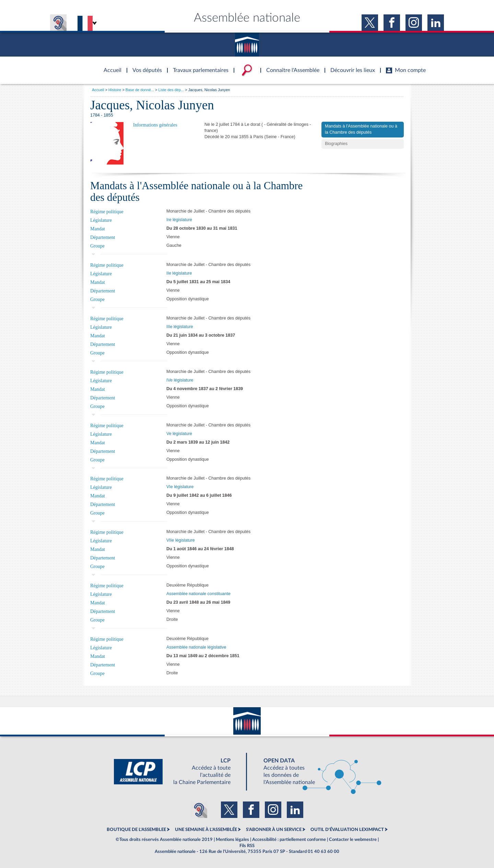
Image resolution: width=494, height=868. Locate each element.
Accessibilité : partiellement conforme (289, 840)
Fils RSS (247, 846)
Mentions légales (232, 840)
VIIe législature (181, 540)
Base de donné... (140, 90)
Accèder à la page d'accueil (110, 66)
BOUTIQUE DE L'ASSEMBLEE (136, 830)
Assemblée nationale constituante (198, 594)
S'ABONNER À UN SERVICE (274, 830)
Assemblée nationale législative (196, 647)
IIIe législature (180, 327)
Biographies (336, 144)
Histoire (115, 90)
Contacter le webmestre (353, 840)
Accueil (98, 90)
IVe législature (180, 380)
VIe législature (180, 487)
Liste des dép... (171, 90)
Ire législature (179, 220)
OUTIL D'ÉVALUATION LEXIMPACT (347, 830)
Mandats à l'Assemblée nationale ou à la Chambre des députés (361, 129)
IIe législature (179, 273)
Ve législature (179, 434)
